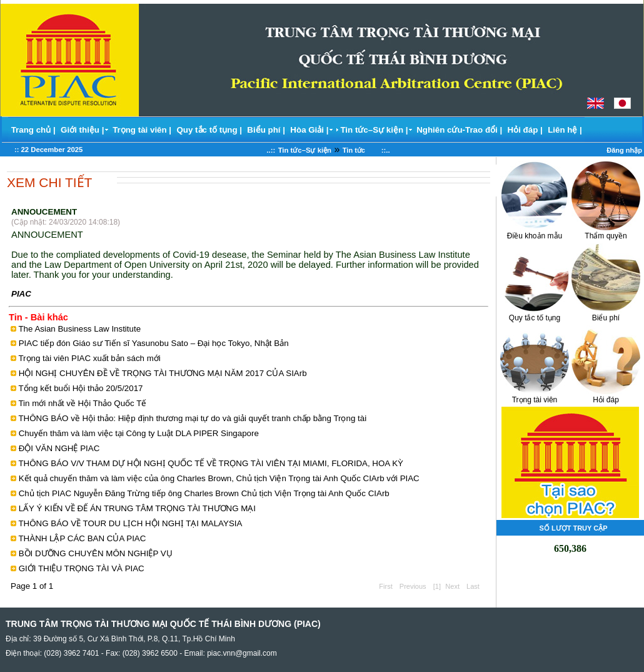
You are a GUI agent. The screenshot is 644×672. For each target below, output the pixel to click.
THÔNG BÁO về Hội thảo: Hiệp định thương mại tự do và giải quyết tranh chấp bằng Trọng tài (192, 418)
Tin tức (361, 150)
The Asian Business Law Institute (79, 329)
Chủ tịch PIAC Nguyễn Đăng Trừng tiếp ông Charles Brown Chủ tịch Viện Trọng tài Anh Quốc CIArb (204, 493)
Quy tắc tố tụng (535, 314)
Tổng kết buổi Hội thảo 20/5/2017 (80, 388)
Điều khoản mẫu (535, 232)
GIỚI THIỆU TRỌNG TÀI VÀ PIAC (82, 568)
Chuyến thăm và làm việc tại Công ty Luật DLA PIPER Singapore (139, 433)
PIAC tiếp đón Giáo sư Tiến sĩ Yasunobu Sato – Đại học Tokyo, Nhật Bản (154, 343)
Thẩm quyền (606, 232)
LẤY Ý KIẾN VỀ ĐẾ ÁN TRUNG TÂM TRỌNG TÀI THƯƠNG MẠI (137, 508)
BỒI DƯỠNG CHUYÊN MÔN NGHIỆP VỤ (96, 553)
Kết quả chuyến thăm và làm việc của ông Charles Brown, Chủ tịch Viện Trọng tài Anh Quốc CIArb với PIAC (219, 478)
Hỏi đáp (606, 396)
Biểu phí (606, 314)
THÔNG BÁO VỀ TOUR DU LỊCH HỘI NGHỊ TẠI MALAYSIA (130, 523)
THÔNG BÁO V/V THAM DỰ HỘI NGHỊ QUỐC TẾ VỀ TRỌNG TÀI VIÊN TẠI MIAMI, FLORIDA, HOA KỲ (211, 463)
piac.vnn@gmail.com (242, 653)
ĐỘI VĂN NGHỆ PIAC (59, 448)
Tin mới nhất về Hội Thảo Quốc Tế (82, 403)
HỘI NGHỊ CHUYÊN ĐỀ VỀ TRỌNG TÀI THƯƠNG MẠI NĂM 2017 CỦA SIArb (163, 373)
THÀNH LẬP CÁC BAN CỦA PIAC (82, 538)
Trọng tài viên (535, 396)
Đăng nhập (624, 150)
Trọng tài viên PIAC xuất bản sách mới (89, 358)
